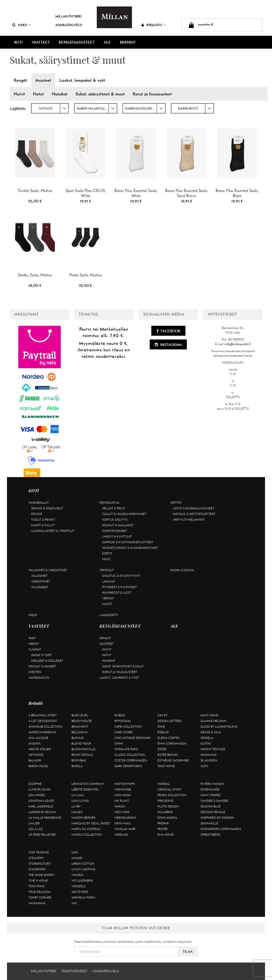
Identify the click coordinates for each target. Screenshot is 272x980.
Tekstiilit (107, 570)
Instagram (168, 345)
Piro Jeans (165, 801)
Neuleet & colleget (47, 661)
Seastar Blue (211, 806)
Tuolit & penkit (43, 520)
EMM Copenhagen (172, 743)
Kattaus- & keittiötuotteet (194, 514)
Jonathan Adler (41, 801)
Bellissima (80, 732)
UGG (75, 852)
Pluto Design (168, 806)
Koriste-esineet (115, 531)
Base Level (80, 715)
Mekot (34, 644)
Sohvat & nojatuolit (47, 508)
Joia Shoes (37, 795)
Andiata (35, 743)
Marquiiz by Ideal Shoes (91, 823)
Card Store (124, 732)
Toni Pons (37, 886)
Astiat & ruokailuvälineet (194, 508)
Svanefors (37, 869)
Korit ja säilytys (115, 520)
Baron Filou (38, 766)
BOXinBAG (79, 760)
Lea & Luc (36, 829)
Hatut (107, 655)
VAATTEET (41, 42)
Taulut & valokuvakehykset (124, 514)
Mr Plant (122, 801)
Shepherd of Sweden (217, 818)
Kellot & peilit (114, 508)
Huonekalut (39, 503)
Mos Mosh (123, 795)
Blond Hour (81, 743)
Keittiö (176, 503)
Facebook (168, 331)
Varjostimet (41, 581)
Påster (163, 829)
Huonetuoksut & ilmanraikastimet (130, 548)
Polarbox (165, 812)
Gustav (206, 743)
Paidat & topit (42, 655)
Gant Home (210, 715)
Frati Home (166, 766)
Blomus (78, 738)
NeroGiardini (125, 818)
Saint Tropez (211, 795)
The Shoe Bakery (42, 875)
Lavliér (34, 823)
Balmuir (35, 760)
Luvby (76, 806)
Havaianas (208, 755)
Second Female (213, 812)
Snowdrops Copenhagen (221, 829)
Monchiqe (123, 789)
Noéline (121, 835)
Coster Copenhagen (131, 760)
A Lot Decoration (43, 721)
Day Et (162, 715)
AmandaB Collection (45, 727)
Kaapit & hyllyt (43, 525)
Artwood (36, 755)
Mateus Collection (87, 835)
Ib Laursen (209, 760)
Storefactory (40, 864)
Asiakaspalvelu (69, 25)
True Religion (40, 892)
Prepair (163, 823)
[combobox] (50, 108)
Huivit (107, 649)
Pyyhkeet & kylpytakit (119, 587)
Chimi (119, 743)
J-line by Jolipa (40, 789)
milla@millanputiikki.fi (238, 344)
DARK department (128, 766)
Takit (32, 638)
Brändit (128, 42)
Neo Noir (122, 812)
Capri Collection (128, 727)
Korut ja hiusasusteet (120, 672)
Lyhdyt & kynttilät (117, 537)
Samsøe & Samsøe (214, 801)
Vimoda (77, 875)
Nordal (164, 784)
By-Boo (120, 715)
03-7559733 (236, 339)
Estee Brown (168, 755)
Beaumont (80, 727)
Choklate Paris (126, 749)
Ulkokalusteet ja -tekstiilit (53, 531)
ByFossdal (123, 721)
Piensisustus (109, 503)
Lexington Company (88, 784)
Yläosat (35, 649)
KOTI (18, 42)
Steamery (36, 858)
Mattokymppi (125, 784)
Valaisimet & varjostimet (48, 570)
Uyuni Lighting (83, 869)
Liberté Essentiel (85, 789)
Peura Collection (172, 795)
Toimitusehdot (74, 971)
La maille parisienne (45, 818)
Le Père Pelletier (42, 835)
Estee (162, 749)
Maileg (77, 812)
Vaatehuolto (39, 678)
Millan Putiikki (68, 16)
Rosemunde (210, 789)
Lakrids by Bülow (42, 812)
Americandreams (42, 732)
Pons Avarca (167, 818)
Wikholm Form (83, 897)
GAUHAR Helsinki (214, 721)
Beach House (82, 721)
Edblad (163, 732)
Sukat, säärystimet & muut (123, 666)
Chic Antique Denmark (133, 738)
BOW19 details (82, 755)
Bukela (77, 766)
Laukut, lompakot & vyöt (119, 678)
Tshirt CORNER (40, 897)
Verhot (108, 598)
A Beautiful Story (43, 715)
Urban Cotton (83, 864)
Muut (106, 559)
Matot (107, 604)
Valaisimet (39, 576)
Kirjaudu (153, 25)
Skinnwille (209, 823)
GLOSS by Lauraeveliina (219, 727)
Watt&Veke (80, 892)
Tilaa (188, 952)
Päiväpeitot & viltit (117, 593)
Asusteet (107, 644)
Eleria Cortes (169, 738)
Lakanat (109, 581)
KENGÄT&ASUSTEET (77, 42)
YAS (74, 903)
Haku (22, 25)
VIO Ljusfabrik (82, 881)
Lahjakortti (109, 615)
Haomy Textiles (213, 749)
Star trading (39, 852)
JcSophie (35, 784)
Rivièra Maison (212, 784)
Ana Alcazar (38, 738)
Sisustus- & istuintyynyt (121, 576)
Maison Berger (83, 818)
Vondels (78, 886)
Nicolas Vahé (125, 829)
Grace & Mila (211, 732)
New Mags (123, 823)
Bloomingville (83, 749)
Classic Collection (130, 755)
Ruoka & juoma (182, 570)
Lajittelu (18, 108)
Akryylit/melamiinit (189, 520)
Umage (77, 858)
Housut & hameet (42, 666)
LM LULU (78, 795)
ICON (204, 766)
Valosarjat (40, 587)
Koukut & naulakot (118, 525)
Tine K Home (38, 881)
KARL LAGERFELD (41, 806)
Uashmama (37, 903)
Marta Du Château (86, 829)
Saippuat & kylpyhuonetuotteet (128, 542)
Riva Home (166, 835)
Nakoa (120, 806)
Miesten (35, 672)
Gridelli (207, 738)
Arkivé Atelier (40, 749)
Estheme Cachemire (173, 760)
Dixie (161, 727)
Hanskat (109, 661)
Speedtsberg (210, 835)
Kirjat (33, 615)
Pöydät (37, 514)
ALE (107, 42)
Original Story (170, 789)
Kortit (107, 553)
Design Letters (169, 721)
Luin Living (80, 801)
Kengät (105, 638)
